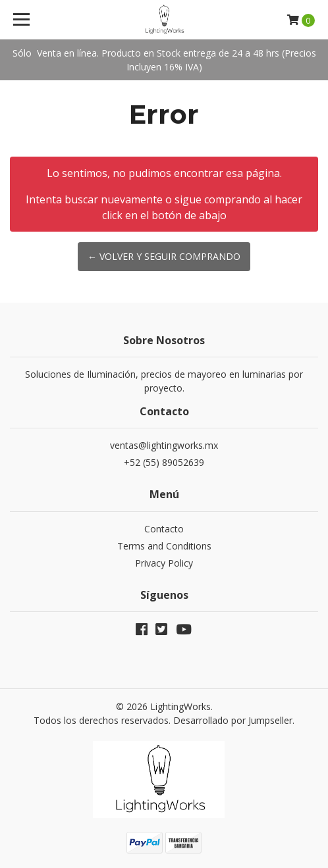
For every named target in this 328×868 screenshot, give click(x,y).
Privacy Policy (164, 563)
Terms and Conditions (164, 546)
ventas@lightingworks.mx (164, 445)
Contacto (164, 529)
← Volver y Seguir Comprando (164, 256)
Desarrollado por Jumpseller (233, 720)
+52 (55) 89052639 (164, 462)
